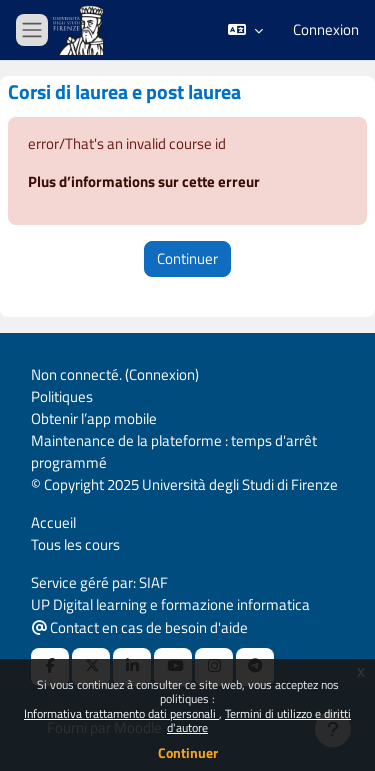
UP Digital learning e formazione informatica (170, 604)
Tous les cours (75, 544)
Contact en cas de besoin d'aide (140, 627)
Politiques (62, 396)
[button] (245, 30)
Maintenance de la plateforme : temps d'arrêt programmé (174, 451)
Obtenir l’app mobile (94, 418)
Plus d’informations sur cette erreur (144, 181)
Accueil (53, 522)
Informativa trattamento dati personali (121, 713)
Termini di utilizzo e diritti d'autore (259, 720)
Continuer (188, 752)
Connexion (326, 30)
